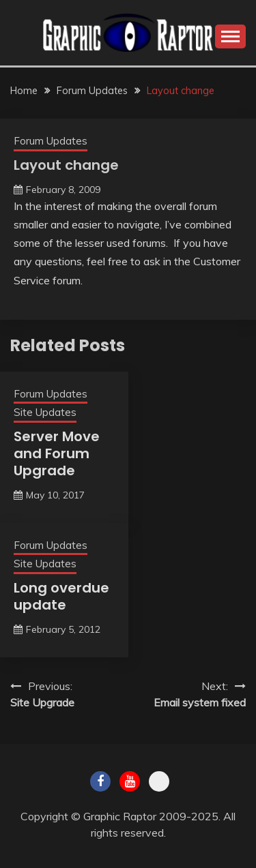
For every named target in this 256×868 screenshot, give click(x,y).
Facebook (100, 781)
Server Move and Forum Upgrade (57, 453)
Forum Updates (51, 141)
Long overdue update (61, 596)
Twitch (159, 781)
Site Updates (45, 412)
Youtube (130, 781)
